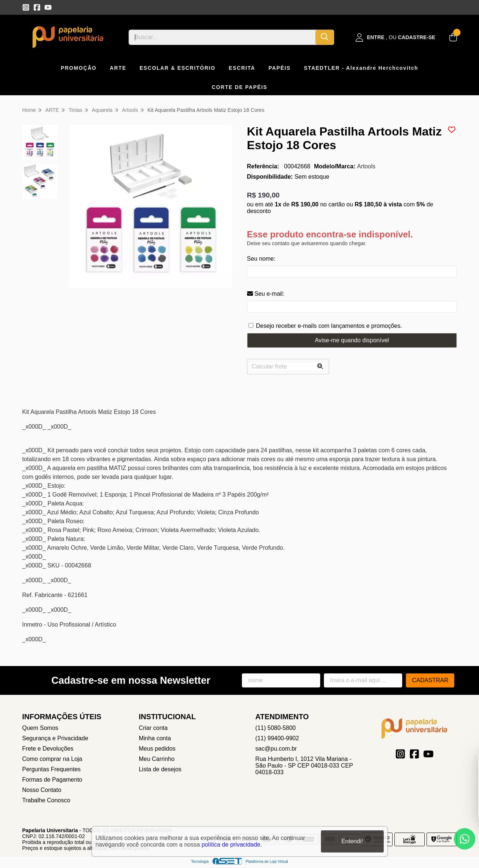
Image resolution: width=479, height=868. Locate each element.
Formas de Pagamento (52, 780)
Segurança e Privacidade (55, 738)
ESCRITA (242, 68)
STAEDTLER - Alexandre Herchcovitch (361, 68)
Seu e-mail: (266, 294)
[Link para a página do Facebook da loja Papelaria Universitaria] (37, 7)
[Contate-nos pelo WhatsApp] (465, 839)
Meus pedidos (157, 749)
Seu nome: (261, 259)
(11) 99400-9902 (277, 738)
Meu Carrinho (157, 759)
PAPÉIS (280, 68)
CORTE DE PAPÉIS (239, 87)
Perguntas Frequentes (51, 769)
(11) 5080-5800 (275, 728)
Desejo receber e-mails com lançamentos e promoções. (329, 326)
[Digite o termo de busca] (222, 37)
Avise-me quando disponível (352, 340)
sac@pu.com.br (276, 749)
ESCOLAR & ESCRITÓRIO (177, 68)
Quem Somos (40, 728)
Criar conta (153, 728)
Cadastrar (430, 680)
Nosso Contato (42, 790)
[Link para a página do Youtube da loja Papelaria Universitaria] (48, 7)
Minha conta (155, 738)
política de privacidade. (232, 845)
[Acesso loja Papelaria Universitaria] (396, 37)
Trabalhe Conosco (46, 800)
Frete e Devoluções (48, 749)
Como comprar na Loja (52, 759)
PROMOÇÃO (79, 68)
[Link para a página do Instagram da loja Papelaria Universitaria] (26, 7)
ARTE (118, 68)
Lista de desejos (160, 769)
